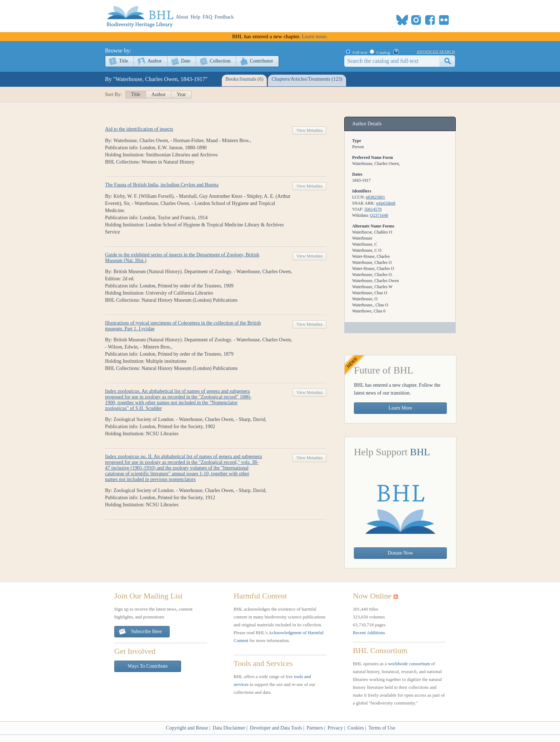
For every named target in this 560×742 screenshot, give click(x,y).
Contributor (261, 61)
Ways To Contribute (148, 666)
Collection (220, 61)
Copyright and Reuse (187, 728)
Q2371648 (379, 215)
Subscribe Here (140, 632)
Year (181, 94)
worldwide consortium (409, 664)
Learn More (400, 408)
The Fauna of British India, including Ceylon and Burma (162, 185)
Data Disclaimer (229, 728)
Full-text (360, 52)
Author (155, 61)
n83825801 (375, 197)
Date (186, 61)
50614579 (373, 209)
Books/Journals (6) (244, 79)
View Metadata (309, 130)
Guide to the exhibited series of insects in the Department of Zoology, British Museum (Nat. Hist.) (182, 258)
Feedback (224, 17)
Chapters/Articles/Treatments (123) (307, 79)
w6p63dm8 (386, 203)
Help (196, 17)
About (182, 17)
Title (124, 61)
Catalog (383, 52)
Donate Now (400, 553)
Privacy (335, 728)
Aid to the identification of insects (139, 129)
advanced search (436, 51)
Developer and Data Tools (276, 728)
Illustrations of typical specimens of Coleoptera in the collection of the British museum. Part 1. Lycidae (183, 326)
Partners (315, 728)
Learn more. (315, 36)
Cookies (356, 728)
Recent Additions (369, 633)
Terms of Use (382, 728)
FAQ (207, 17)
